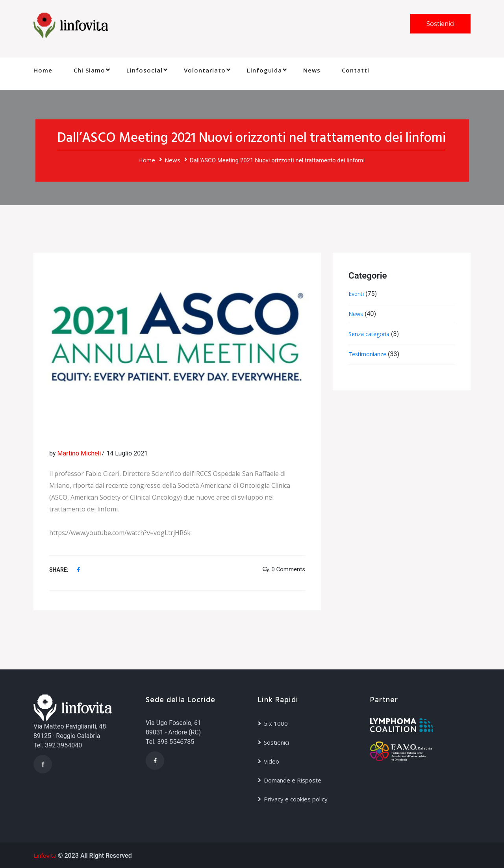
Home (43, 70)
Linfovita (45, 855)
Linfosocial (145, 70)
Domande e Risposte (293, 780)
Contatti (356, 70)
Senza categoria (369, 334)
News (312, 70)
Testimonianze (367, 354)
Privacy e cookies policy (296, 799)
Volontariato (205, 70)
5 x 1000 (276, 723)
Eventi (356, 294)
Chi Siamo (89, 70)
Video (271, 761)
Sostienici (440, 24)
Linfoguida (264, 70)
